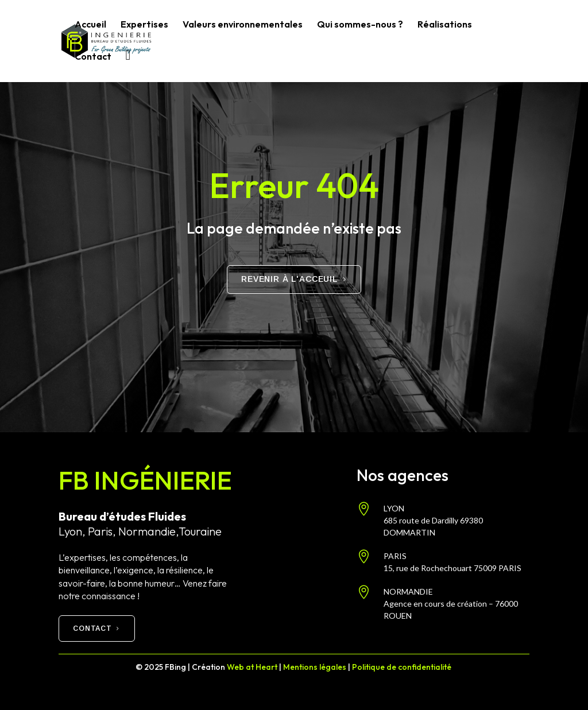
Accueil (90, 25)
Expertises (144, 25)
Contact (93, 57)
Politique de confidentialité (403, 667)
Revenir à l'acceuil (289, 279)
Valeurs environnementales (243, 25)
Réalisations (445, 25)
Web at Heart (252, 667)
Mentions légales (315, 667)
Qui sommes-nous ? (360, 25)
